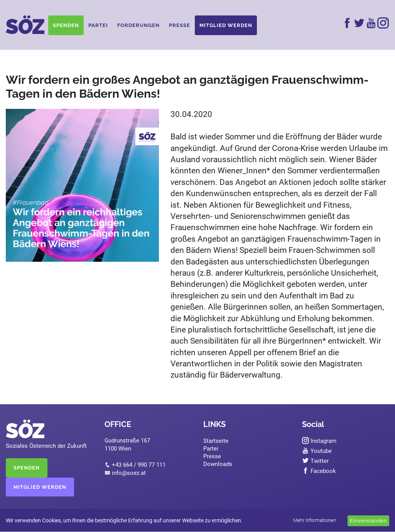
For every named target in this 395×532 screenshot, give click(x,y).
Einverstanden (368, 521)
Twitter (315, 461)
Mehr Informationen (315, 520)
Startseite (216, 441)
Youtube (317, 451)
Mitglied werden (226, 25)
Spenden (66, 25)
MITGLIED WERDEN (40, 487)
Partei (98, 25)
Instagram (319, 441)
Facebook (319, 471)
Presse (180, 25)
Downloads (218, 464)
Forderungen (138, 25)
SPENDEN (27, 468)
